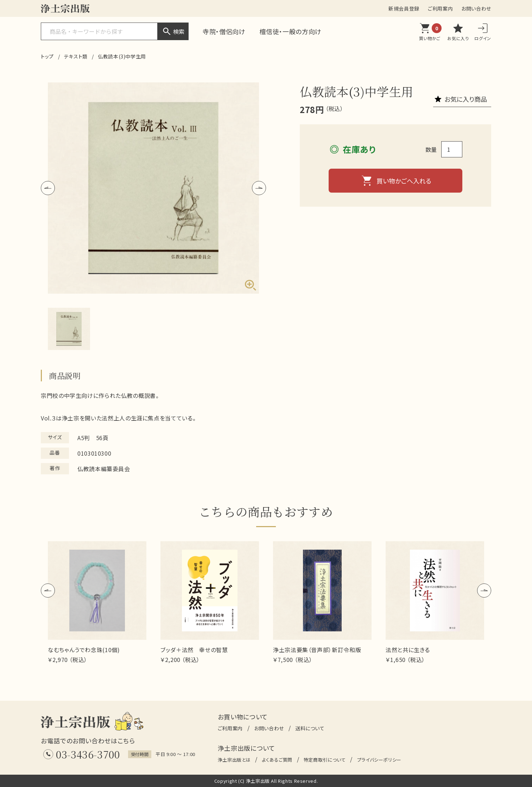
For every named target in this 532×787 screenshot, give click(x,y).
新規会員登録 (404, 8)
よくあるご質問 (277, 760)
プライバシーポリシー (379, 760)
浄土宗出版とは (234, 760)
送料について (310, 728)
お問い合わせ (476, 8)
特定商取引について (325, 760)
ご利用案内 (440, 8)
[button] (48, 188)
